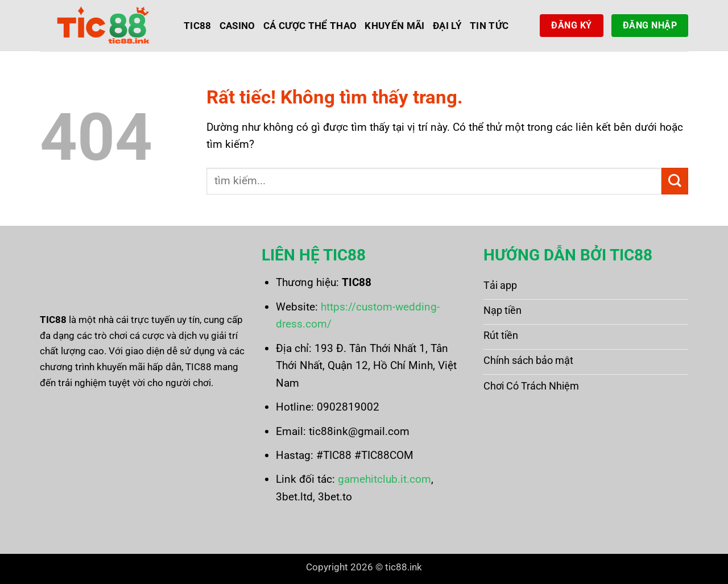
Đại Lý (447, 26)
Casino (237, 26)
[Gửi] (675, 181)
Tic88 (198, 26)
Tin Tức (489, 26)
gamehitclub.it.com (384, 479)
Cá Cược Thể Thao (310, 26)
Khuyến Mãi (394, 26)
